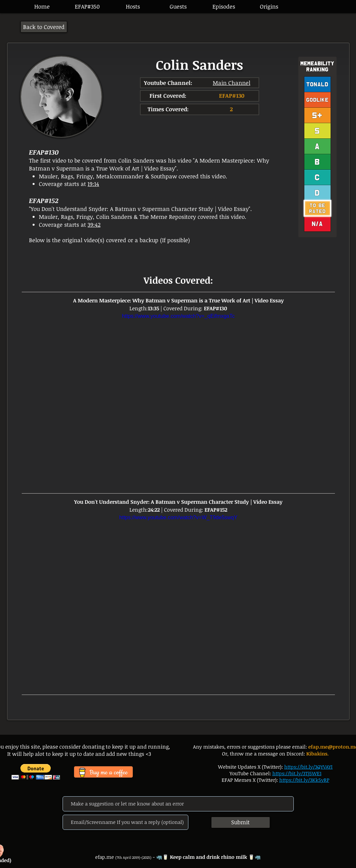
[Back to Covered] (44, 27)
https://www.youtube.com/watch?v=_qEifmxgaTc (178, 316)
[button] (224, 7)
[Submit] (241, 822)
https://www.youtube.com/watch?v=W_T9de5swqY (178, 517)
